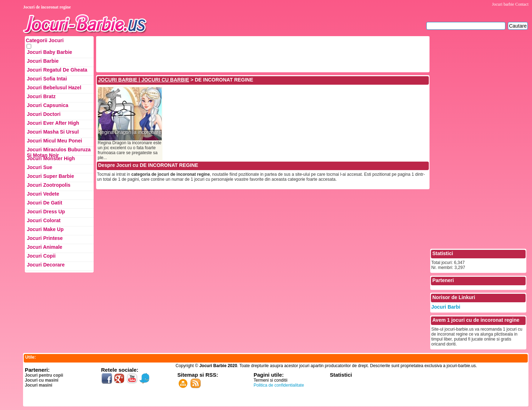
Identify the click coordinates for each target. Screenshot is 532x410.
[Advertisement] (226, 54)
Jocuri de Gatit (45, 203)
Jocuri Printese (45, 238)
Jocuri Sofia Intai (47, 79)
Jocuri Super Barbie (51, 176)
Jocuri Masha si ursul (53, 132)
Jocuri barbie (503, 4)
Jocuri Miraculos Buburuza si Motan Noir (59, 151)
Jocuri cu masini (42, 380)
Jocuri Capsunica (48, 105)
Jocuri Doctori (44, 114)
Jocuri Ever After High (53, 123)
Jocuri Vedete (43, 194)
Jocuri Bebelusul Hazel (54, 88)
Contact (522, 4)
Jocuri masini (38, 385)
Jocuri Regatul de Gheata (57, 70)
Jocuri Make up (45, 229)
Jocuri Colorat (44, 220)
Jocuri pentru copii (44, 375)
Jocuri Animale (45, 247)
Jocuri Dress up (46, 212)
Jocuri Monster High (51, 158)
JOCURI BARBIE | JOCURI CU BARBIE (144, 80)
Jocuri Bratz (41, 96)
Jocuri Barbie (43, 61)
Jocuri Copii (41, 256)
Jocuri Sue (40, 167)
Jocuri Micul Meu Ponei (55, 141)
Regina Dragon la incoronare (130, 132)
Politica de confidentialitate (279, 385)
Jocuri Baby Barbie (50, 52)
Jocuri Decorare (46, 265)
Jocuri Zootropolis (49, 185)
